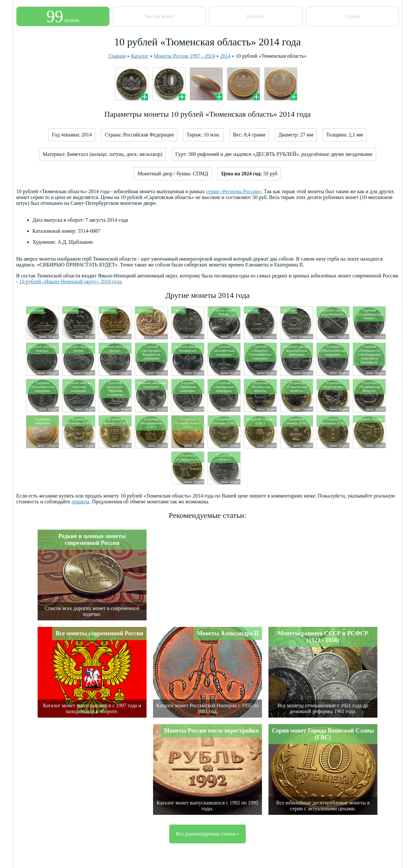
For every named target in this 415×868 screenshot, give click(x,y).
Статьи (352, 16)
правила (81, 502)
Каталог (256, 16)
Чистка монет (159, 16)
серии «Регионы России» (234, 191)
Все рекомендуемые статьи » (207, 834)
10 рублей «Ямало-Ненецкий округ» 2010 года (70, 282)
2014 (225, 56)
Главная (117, 56)
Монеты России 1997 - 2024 (184, 56)
